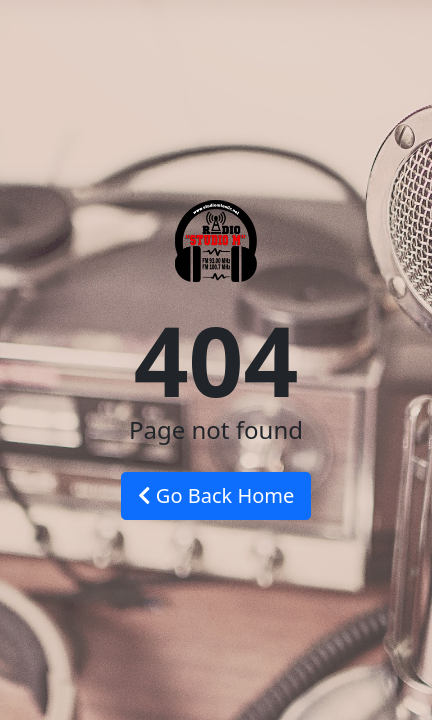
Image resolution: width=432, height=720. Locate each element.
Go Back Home (216, 495)
